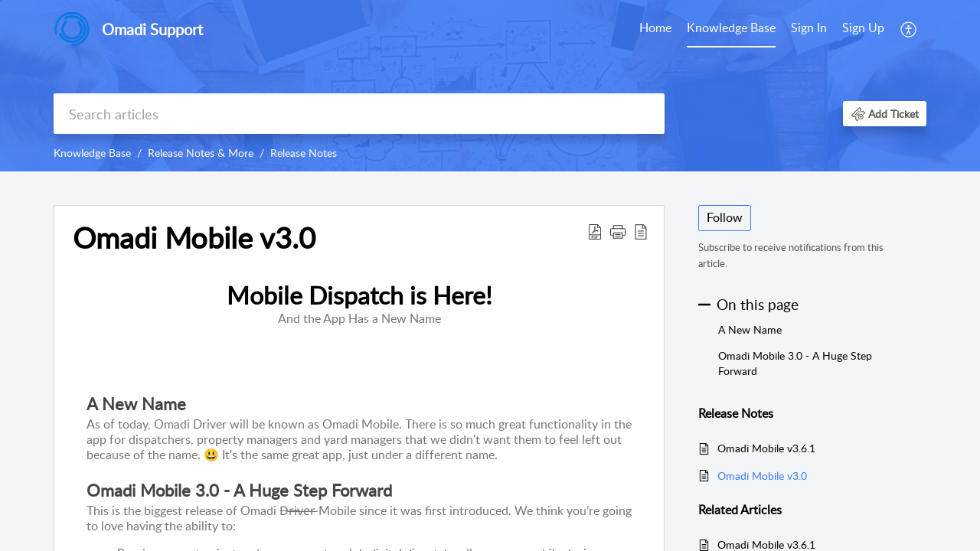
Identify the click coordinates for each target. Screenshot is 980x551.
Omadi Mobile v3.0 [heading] (194, 238)
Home (655, 28)
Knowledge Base (731, 28)
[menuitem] (655, 29)
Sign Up (863, 28)
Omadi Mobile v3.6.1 (766, 448)
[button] (909, 29)
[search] (359, 114)
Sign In (809, 28)
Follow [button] (725, 217)
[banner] (490, 86)
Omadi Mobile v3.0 (762, 476)
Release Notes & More (201, 153)
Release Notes (304, 153)
